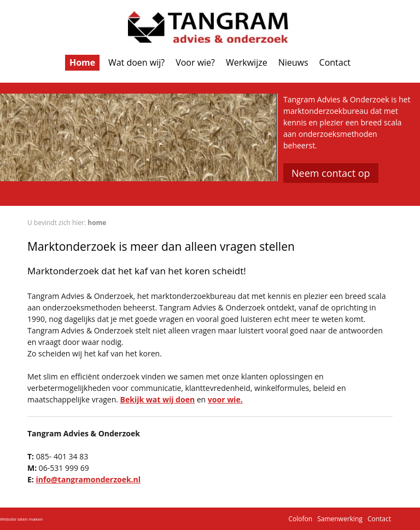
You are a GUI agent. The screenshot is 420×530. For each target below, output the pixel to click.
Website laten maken (21, 519)
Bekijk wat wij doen (158, 399)
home (97, 223)
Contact (335, 62)
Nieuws (293, 62)
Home (82, 62)
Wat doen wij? (136, 62)
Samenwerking (340, 519)
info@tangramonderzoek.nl (88, 479)
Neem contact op (331, 173)
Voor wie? (195, 62)
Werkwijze (247, 62)
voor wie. (225, 399)
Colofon (300, 519)
